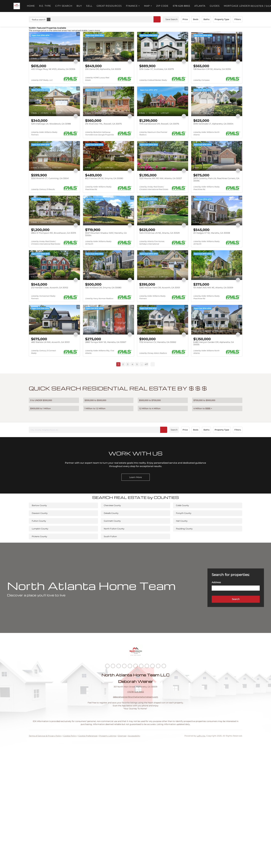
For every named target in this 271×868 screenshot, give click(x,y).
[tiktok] (147, 666)
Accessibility (134, 736)
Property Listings (108, 736)
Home (31, 6)
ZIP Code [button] (162, 6)
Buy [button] (79, 6)
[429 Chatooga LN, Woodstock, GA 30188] (54, 101)
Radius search (41, 19)
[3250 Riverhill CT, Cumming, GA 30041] (54, 156)
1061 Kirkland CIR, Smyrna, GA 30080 (103, 288)
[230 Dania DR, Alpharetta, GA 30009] (109, 47)
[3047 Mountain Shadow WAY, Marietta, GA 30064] (109, 211)
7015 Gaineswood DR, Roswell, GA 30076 (159, 124)
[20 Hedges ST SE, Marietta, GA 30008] (217, 211)
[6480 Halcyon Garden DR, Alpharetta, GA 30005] (217, 320)
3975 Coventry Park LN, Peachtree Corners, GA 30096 (216, 180)
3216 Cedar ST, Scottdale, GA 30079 (157, 69)
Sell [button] (89, 6)
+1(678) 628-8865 (135, 692)
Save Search (172, 19)
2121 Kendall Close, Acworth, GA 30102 (50, 288)
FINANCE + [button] (133, 6)
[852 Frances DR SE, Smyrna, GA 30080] (109, 156)
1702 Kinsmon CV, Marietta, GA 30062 (158, 342)
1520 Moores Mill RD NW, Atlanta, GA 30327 (161, 178)
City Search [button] (64, 6)
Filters (238, 19)
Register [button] (257, 6)
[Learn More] (136, 477)
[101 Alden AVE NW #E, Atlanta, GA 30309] (217, 265)
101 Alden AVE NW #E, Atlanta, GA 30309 (213, 288)
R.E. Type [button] (45, 6)
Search (174, 430)
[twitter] (119, 666)
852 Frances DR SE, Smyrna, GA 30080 (104, 178)
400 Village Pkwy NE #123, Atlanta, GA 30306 (53, 69)
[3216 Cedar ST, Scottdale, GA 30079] (163, 47)
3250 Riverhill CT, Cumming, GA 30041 (50, 178)
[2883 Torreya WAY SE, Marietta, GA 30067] (109, 320)
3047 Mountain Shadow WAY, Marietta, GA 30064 (106, 234)
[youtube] (141, 666)
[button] (17, 6)
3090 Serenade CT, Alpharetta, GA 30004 (213, 124)
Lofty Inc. (201, 736)
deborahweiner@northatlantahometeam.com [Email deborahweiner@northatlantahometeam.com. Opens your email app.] (135, 697)
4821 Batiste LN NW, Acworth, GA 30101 (50, 342)
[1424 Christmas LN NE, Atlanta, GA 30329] (163, 211)
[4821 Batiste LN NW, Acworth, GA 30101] (54, 320)
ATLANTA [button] (200, 6)
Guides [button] (215, 6)
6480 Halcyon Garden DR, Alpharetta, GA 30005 (214, 343)
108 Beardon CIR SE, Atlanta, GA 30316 (212, 69)
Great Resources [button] (109, 6)
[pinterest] (158, 666)
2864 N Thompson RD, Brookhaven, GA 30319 (54, 233)
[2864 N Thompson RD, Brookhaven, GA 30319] (54, 211)
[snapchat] (153, 666)
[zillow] (124, 666)
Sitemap (122, 736)
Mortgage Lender (237, 6)
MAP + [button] (148, 6)
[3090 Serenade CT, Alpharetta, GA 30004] (217, 101)
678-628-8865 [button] (181, 6)
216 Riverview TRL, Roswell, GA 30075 (103, 124)
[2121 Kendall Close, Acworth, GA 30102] (54, 265)
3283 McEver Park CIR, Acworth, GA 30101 (160, 288)
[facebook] (107, 666)
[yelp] (130, 666)
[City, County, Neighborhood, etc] (98, 430)
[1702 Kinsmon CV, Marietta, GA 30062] (163, 320)
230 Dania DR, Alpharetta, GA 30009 (103, 69)
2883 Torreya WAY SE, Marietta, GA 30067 (106, 342)
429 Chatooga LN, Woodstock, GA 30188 (51, 124)
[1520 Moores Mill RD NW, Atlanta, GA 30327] (163, 156)
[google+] (164, 666)
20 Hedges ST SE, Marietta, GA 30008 (212, 233)
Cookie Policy (70, 736)
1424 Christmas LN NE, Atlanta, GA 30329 (159, 233)
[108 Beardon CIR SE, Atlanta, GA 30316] (217, 47)
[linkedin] (113, 666)
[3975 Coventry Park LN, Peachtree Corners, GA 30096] (217, 156)
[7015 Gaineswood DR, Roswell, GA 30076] (163, 101)
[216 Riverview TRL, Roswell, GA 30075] (109, 101)
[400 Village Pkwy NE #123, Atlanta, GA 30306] (54, 47)
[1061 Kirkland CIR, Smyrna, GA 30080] (109, 265)
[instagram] (136, 666)
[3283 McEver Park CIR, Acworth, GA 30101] (163, 265)
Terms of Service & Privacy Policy (45, 736)
